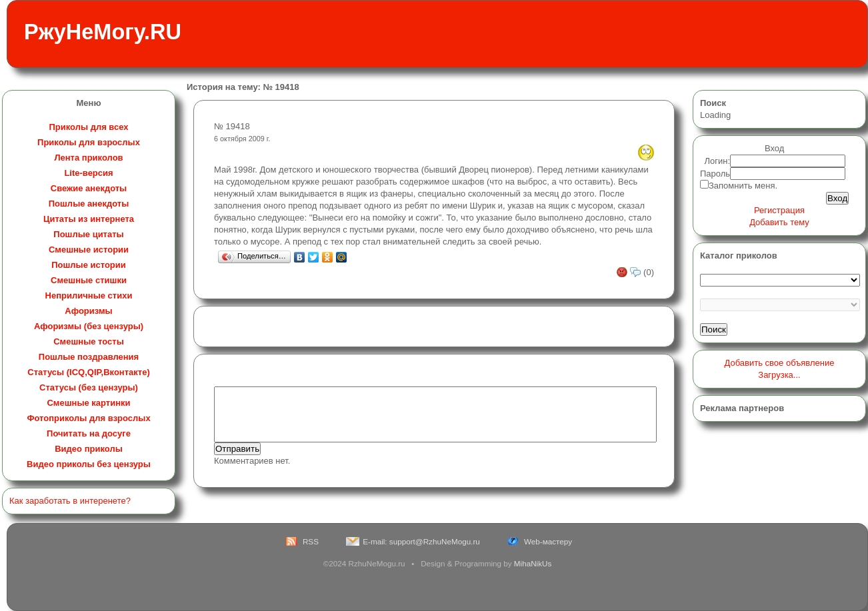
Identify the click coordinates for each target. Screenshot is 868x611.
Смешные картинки (88, 403)
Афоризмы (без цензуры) (89, 326)
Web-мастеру (548, 541)
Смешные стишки (89, 280)
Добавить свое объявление (780, 363)
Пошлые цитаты (88, 234)
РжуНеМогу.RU (103, 32)
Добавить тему (779, 222)
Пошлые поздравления (89, 357)
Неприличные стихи (89, 296)
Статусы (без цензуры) (89, 387)
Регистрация (779, 210)
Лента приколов (88, 158)
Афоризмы (88, 311)
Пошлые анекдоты (89, 204)
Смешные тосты (89, 341)
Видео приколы (89, 449)
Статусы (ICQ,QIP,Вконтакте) (88, 372)
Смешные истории (89, 250)
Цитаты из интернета (89, 219)
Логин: (718, 161)
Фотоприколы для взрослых (88, 418)
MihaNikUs (533, 563)
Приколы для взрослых (89, 142)
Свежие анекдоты (89, 188)
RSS (311, 541)
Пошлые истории (89, 265)
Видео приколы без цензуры (89, 464)
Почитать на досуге (89, 433)
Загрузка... (779, 375)
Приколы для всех (88, 127)
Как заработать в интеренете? (70, 501)
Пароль (715, 174)
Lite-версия (88, 173)
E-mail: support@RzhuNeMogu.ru (421, 541)
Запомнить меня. (743, 186)
